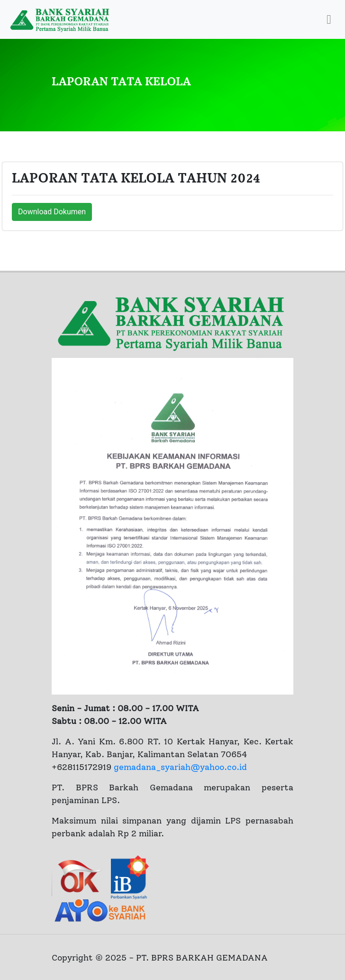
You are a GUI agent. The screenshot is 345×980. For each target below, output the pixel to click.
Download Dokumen (52, 212)
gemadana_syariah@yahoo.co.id (180, 767)
